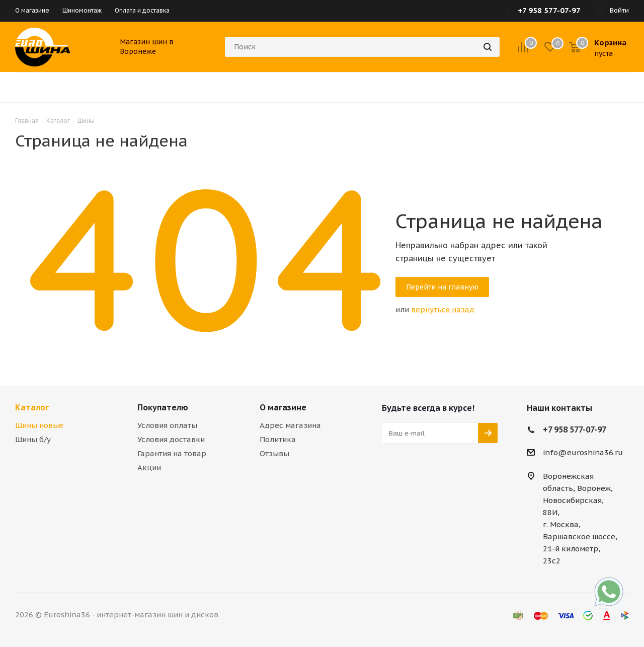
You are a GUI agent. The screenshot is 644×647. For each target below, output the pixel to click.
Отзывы (274, 453)
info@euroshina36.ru (583, 453)
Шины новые (39, 425)
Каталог (32, 407)
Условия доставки (171, 439)
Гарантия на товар (172, 453)
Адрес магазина (290, 425)
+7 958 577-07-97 (575, 429)
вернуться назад (443, 309)
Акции (149, 468)
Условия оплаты (167, 425)
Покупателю (163, 407)
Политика (278, 439)
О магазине (283, 407)
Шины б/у (33, 439)
